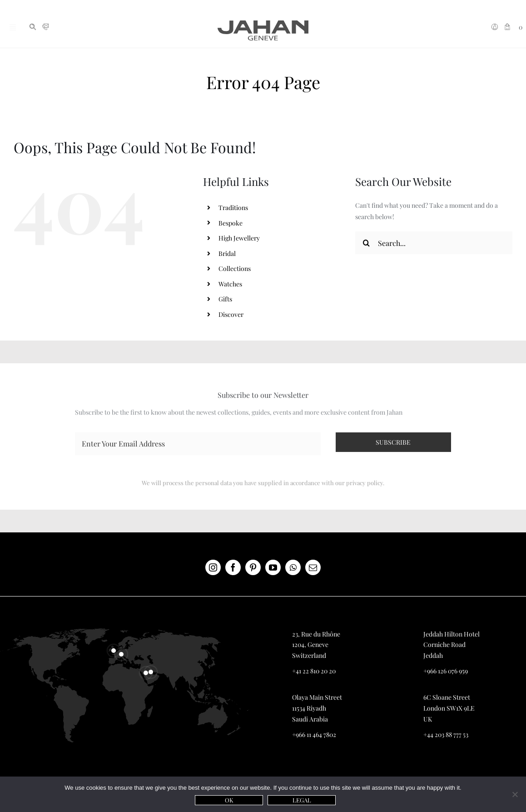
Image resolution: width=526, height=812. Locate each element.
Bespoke (231, 223)
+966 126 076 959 (446, 671)
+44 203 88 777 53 (446, 734)
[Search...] (434, 243)
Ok (229, 800)
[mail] (313, 567)
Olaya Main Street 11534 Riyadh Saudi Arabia (317, 708)
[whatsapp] (293, 567)
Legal (302, 800)
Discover (231, 314)
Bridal (227, 253)
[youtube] (273, 567)
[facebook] (233, 567)
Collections (235, 268)
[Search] (367, 243)
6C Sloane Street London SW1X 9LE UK (449, 708)
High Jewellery (239, 238)
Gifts (225, 299)
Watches (230, 284)
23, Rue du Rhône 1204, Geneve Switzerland (316, 645)
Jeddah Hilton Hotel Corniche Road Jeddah (452, 645)
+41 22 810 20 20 (314, 671)
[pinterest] (253, 567)
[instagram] (213, 567)
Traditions (233, 208)
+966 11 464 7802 (314, 734)
